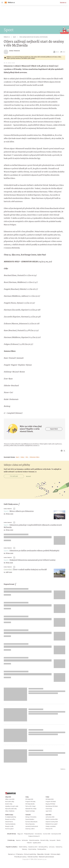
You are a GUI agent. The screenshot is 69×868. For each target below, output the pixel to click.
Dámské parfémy (43, 847)
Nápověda (40, 854)
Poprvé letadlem (30, 819)
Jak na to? (28, 476)
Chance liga (49, 809)
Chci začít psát (14, 476)
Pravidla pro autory (20, 857)
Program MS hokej (30, 802)
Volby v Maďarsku (10, 811)
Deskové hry (59, 847)
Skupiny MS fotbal (50, 804)
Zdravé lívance (9, 822)
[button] (59, 515)
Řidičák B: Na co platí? (52, 824)
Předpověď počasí (29, 834)
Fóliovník (29, 843)
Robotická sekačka (34, 840)
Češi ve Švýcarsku (30, 824)
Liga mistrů (49, 811)
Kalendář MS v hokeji (31, 809)
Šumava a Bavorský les (31, 822)
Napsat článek (54, 429)
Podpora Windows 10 (34, 836)
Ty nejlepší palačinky (11, 817)
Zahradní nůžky (44, 840)
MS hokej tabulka (30, 804)
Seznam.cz (63, 3)
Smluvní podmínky (30, 854)
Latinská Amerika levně (32, 826)
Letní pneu (52, 847)
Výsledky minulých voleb (12, 806)
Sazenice (18, 840)
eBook (56, 52)
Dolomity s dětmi (30, 829)
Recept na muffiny (10, 819)
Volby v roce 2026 (10, 799)
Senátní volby (9, 804)
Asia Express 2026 (56, 834)
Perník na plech (9, 829)
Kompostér (53, 840)
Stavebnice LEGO (33, 847)
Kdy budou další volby (11, 809)
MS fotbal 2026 (50, 799)
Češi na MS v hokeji (30, 806)
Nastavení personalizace (46, 857)
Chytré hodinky (32, 849)
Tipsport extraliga (30, 811)
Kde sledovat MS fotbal (52, 806)
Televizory (25, 849)
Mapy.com (20, 834)
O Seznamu (19, 854)
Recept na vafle (9, 826)
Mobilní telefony (23, 847)
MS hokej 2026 (29, 799)
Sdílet (63, 52)
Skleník (58, 840)
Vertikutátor (25, 840)
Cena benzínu (38, 834)
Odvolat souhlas (33, 857)
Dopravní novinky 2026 (52, 822)
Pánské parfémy (42, 849)
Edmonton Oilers (35, 457)
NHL (27, 457)
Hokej (22, 457)
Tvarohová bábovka (10, 824)
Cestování (8, 570)
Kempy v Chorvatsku (31, 817)
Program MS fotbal (51, 802)
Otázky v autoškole (51, 826)
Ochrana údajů (55, 854)
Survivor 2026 (47, 834)
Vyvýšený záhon (37, 843)
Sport (17, 457)
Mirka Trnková (14, 51)
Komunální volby (10, 802)
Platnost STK (49, 829)
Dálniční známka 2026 (52, 819)
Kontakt (47, 854)
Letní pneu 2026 (50, 817)
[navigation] (2, 3)
